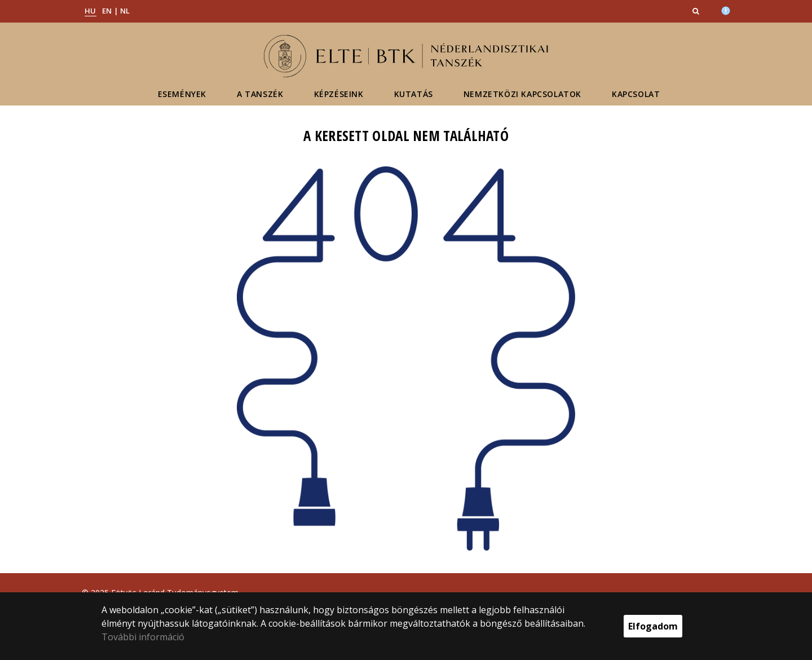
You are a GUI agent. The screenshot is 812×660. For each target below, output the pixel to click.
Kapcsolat (636, 94)
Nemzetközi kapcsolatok (522, 94)
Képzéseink (339, 94)
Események (182, 94)
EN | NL (116, 11)
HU (91, 11)
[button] (697, 11)
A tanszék (260, 94)
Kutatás (414, 94)
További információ (143, 637)
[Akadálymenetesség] (726, 10)
